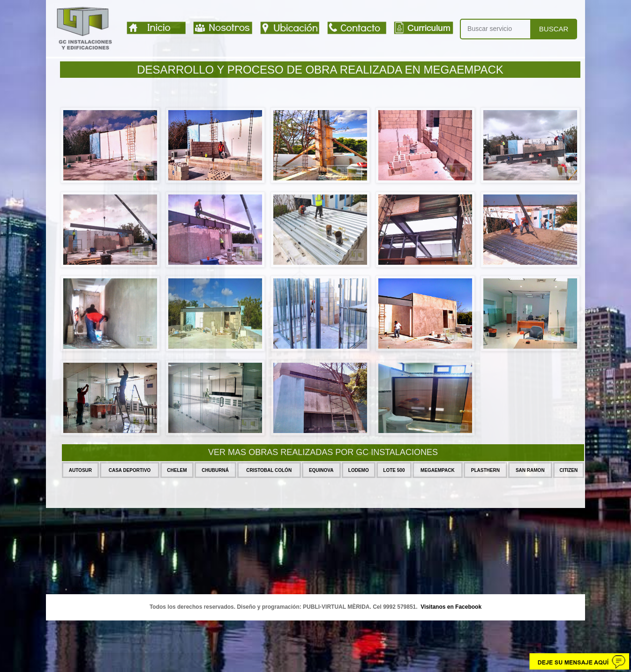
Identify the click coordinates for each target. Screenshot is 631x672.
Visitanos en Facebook (451, 607)
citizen (80, 589)
